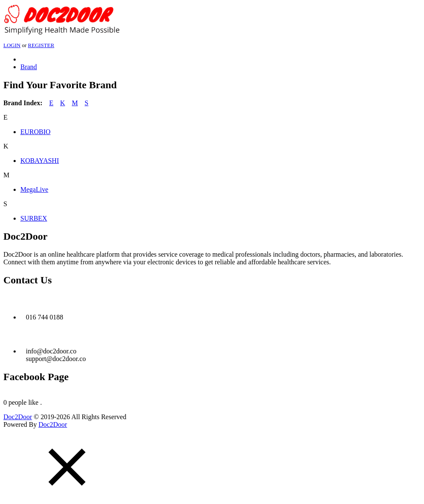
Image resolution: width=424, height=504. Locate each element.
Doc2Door (18, 417)
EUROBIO (35, 132)
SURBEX (34, 218)
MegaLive (34, 189)
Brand (29, 67)
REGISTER (41, 45)
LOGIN (12, 45)
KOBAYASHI (40, 161)
